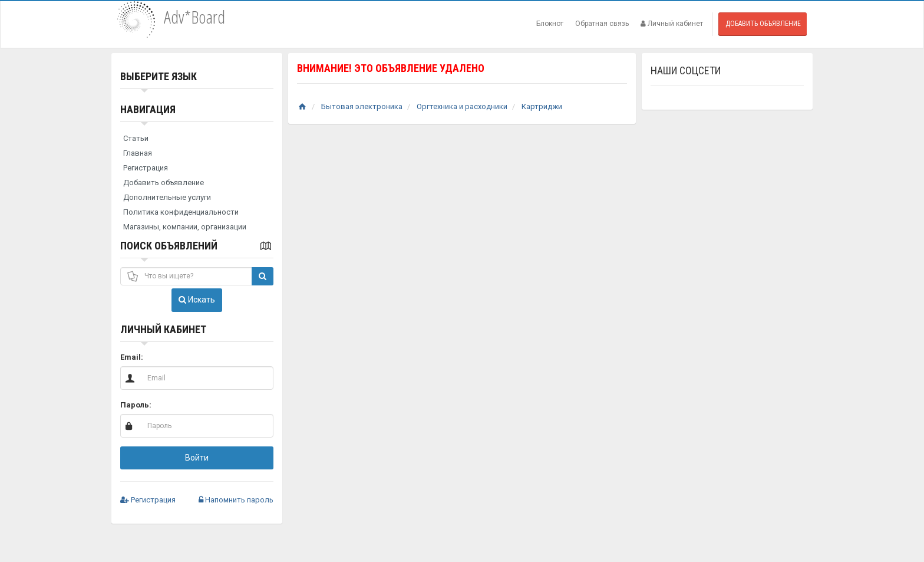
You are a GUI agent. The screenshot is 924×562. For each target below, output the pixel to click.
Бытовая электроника (362, 106)
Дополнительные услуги (167, 197)
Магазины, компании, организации (185, 227)
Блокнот (550, 24)
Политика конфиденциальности (181, 212)
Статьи (136, 138)
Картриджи (542, 106)
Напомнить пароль (236, 500)
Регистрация (146, 168)
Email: (132, 357)
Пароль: (136, 405)
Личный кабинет (672, 24)
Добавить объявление (763, 24)
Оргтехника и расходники (462, 106)
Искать (197, 300)
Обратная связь (602, 24)
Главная (138, 153)
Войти (197, 458)
